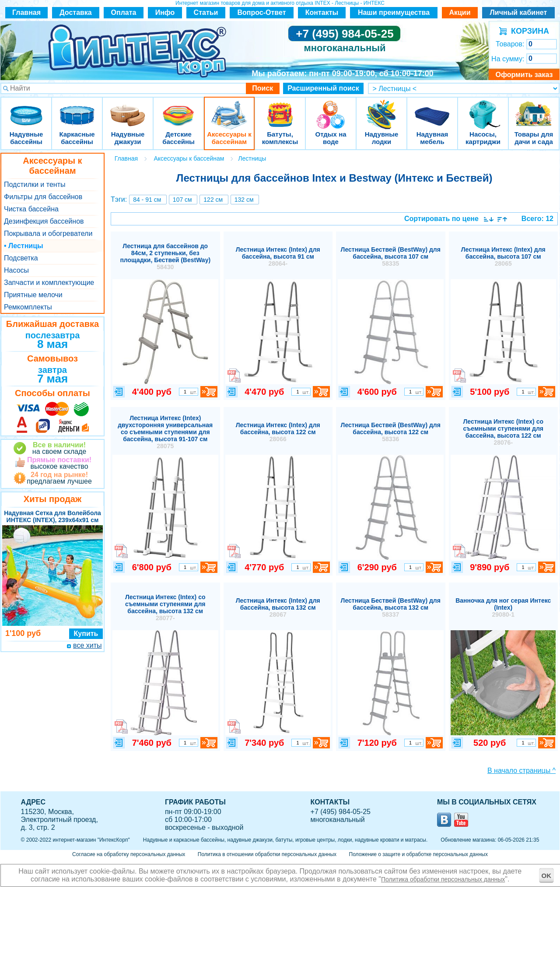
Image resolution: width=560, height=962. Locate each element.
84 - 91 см (147, 200)
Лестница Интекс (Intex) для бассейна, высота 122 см (278, 432)
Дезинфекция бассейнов (44, 221)
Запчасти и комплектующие (49, 283)
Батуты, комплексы (280, 109)
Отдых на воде (331, 109)
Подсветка (21, 258)
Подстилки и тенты (35, 184)
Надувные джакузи (128, 109)
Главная (26, 12)
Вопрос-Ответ (262, 12)
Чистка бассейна (31, 209)
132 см (244, 200)
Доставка (76, 12)
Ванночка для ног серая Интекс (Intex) (503, 607)
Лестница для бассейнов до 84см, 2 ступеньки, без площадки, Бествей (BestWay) (165, 256)
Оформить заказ (524, 75)
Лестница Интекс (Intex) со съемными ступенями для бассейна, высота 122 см (503, 432)
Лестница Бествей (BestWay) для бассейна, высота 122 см (391, 432)
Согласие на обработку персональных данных (129, 854)
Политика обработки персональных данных (443, 879)
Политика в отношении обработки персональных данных (267, 854)
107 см (182, 200)
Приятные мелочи (33, 295)
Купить (86, 634)
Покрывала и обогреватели (48, 233)
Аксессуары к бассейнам (229, 109)
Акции (460, 12)
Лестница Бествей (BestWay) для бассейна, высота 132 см (391, 607)
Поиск (262, 88)
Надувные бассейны (26, 109)
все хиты (87, 645)
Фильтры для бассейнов (43, 197)
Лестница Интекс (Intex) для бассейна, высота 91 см (278, 256)
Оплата (124, 12)
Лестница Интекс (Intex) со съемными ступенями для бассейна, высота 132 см (165, 607)
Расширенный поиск (323, 88)
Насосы (16, 270)
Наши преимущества (394, 12)
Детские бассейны (178, 109)
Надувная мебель (432, 109)
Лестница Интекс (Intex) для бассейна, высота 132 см (278, 607)
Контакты (322, 12)
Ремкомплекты (28, 307)
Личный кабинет (519, 12)
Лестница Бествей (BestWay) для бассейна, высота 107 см (391, 256)
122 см (213, 200)
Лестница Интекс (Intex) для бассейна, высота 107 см (503, 256)
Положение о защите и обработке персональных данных (418, 854)
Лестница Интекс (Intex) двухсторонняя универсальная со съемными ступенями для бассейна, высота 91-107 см (165, 432)
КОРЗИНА (528, 31)
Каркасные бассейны (77, 109)
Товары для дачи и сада (534, 109)
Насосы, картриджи (483, 109)
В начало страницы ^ (521, 771)
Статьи (206, 12)
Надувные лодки (381, 109)
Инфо (165, 12)
